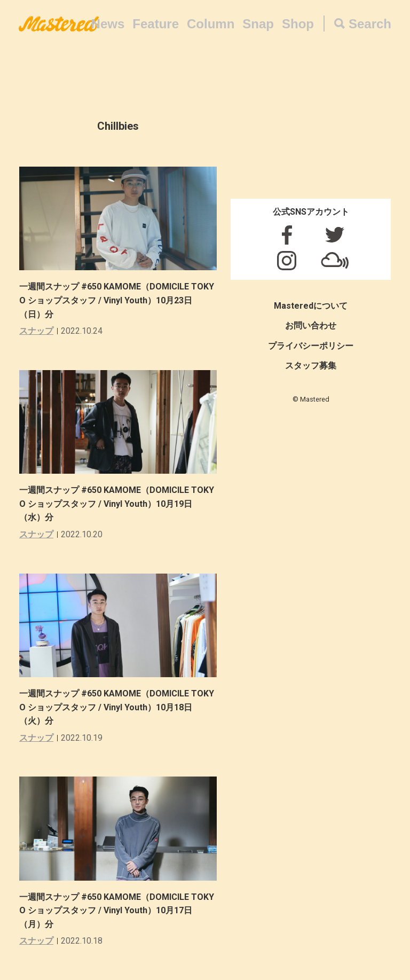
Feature (156, 24)
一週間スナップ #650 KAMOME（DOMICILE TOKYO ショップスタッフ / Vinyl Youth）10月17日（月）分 (117, 911)
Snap (258, 24)
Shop (298, 24)
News (108, 24)
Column (211, 24)
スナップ (36, 331)
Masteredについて (311, 306)
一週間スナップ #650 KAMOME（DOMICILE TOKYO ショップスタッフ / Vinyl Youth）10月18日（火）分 (117, 707)
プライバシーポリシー (311, 346)
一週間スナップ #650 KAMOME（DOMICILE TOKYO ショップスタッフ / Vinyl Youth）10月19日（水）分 (117, 504)
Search (370, 24)
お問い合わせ (311, 326)
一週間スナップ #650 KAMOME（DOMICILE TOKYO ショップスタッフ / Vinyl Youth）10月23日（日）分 (117, 300)
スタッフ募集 (311, 366)
